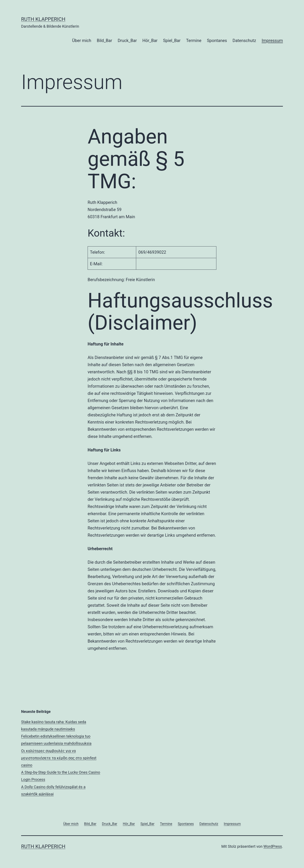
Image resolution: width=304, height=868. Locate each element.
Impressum (272, 41)
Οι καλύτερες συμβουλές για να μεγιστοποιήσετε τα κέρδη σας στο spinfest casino (59, 758)
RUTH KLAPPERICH (43, 19)
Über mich (82, 41)
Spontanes (217, 41)
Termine (194, 41)
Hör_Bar (150, 41)
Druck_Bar (127, 41)
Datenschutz (244, 41)
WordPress (273, 846)
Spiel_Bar (172, 41)
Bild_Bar (104, 41)
